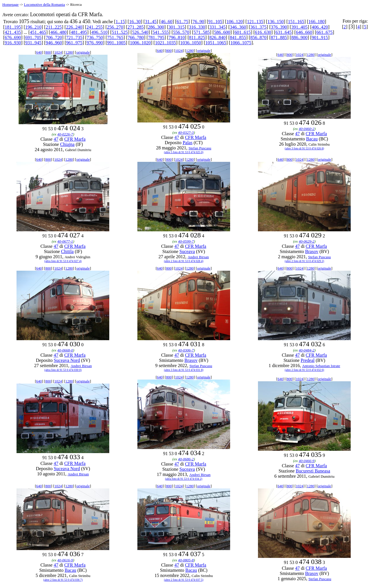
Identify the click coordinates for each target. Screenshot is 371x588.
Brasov (312, 251)
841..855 (238, 37)
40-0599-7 (186, 241)
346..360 (238, 27)
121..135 (255, 22)
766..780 (136, 37)
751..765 (115, 37)
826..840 (217, 37)
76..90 (198, 22)
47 (56, 139)
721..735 (74, 37)
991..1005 (117, 43)
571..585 (202, 32)
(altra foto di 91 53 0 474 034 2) (184, 479)
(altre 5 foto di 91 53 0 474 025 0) (184, 152)
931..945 (33, 43)
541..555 (161, 32)
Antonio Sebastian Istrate (321, 366)
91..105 (215, 22)
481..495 (79, 32)
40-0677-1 (65, 241)
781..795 (156, 37)
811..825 (197, 37)
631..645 (283, 32)
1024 (58, 52)
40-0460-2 (306, 129)
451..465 (38, 32)
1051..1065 (216, 43)
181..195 (13, 27)
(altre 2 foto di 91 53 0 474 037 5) (184, 580)
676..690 (13, 37)
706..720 (54, 37)
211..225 (54, 27)
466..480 (59, 32)
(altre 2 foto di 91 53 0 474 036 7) (63, 580)
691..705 (33, 37)
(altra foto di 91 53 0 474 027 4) (63, 261)
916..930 (13, 43)
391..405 (299, 27)
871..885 (279, 37)
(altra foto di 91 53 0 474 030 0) (63, 370)
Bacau (312, 139)
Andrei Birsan (198, 257)
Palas (188, 143)
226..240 (74, 27)
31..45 (151, 22)
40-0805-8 (186, 560)
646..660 (304, 32)
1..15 (120, 22)
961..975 (74, 43)
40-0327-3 (186, 132)
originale (83, 52)
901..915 (320, 37)
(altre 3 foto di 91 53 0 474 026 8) (304, 148)
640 (39, 52)
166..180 (317, 22)
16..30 (135, 22)
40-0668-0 (65, 350)
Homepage (10, 4)
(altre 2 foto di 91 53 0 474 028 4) (184, 261)
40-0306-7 (186, 350)
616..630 (263, 32)
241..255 (94, 27)
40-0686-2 (186, 459)
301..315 (177, 27)
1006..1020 (140, 43)
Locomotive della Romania (44, 4)
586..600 (222, 32)
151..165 (296, 22)
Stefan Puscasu (200, 148)
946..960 (54, 43)
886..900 (299, 37)
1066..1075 (241, 43)
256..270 (115, 27)
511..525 (120, 32)
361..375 (259, 27)
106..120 (234, 22)
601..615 (243, 32)
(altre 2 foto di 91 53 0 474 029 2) (304, 261)
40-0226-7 (65, 134)
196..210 (33, 27)
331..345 (217, 27)
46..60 (167, 22)
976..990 (95, 43)
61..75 (183, 22)
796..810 (177, 37)
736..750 (95, 37)
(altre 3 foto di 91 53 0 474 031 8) (184, 370)
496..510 (99, 32)
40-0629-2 (306, 241)
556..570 (181, 32)
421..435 (13, 32)
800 (48, 52)
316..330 (197, 27)
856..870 (259, 37)
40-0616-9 (65, 560)
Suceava (187, 251)
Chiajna (67, 144)
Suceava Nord (67, 360)
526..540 (140, 32)
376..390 (279, 27)
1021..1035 (166, 43)
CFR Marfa (75, 139)
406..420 (320, 27)
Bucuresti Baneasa (313, 471)
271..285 (136, 27)
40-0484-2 (306, 350)
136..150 (276, 22)
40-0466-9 (306, 461)
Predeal (308, 360)
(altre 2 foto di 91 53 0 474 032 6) (304, 370)
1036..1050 (191, 43)
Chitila (68, 251)
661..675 (325, 32)
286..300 (156, 27)
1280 (69, 52)
